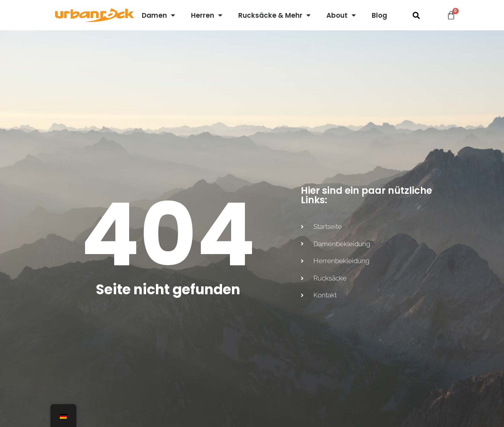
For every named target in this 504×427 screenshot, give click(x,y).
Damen (158, 15)
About (341, 15)
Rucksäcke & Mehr (274, 15)
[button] (416, 15)
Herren (207, 15)
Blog (379, 15)
